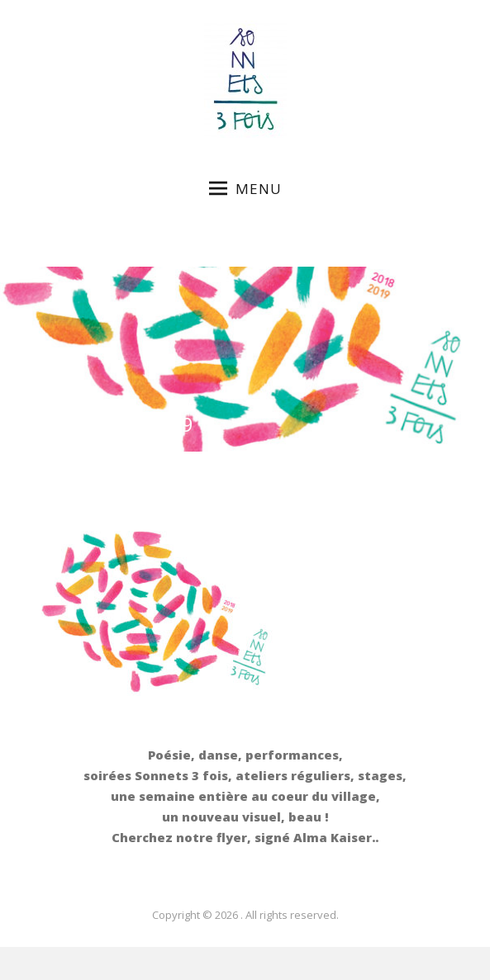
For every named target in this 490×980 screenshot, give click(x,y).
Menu (245, 189)
